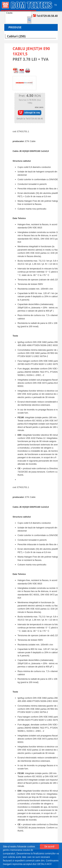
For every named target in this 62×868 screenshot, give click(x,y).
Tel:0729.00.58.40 (45, 16)
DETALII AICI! (44, 864)
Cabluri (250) (16, 36)
